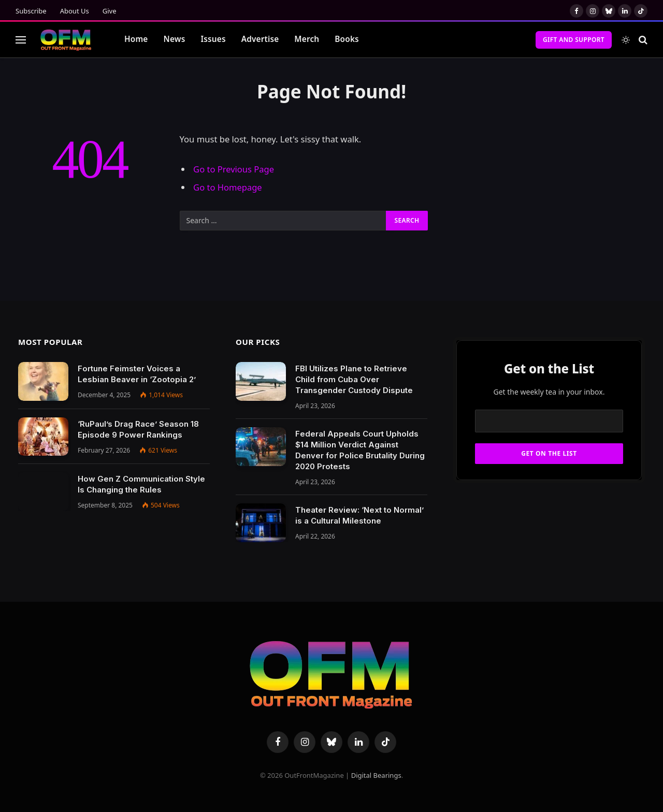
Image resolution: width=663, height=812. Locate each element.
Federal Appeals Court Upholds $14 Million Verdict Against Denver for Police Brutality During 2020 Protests (360, 450)
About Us (75, 11)
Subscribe (31, 11)
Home (136, 39)
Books (347, 39)
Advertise (260, 39)
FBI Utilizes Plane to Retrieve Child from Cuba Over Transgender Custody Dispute (354, 379)
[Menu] (21, 40)
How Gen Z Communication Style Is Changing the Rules (141, 484)
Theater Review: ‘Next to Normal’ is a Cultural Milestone (359, 515)
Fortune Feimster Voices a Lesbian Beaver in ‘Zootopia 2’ (137, 374)
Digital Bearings (376, 775)
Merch (307, 39)
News (175, 39)
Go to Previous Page (234, 169)
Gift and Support (574, 40)
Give (110, 11)
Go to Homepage (228, 187)
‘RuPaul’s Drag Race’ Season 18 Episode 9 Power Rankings (138, 429)
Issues (213, 39)
